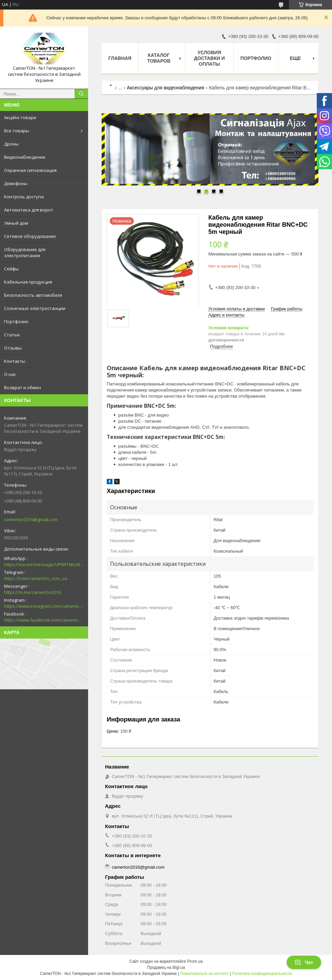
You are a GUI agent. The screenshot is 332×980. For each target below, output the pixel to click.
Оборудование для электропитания (25, 252)
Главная (120, 58)
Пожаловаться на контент (204, 974)
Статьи (12, 335)
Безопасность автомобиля (33, 295)
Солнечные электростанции (35, 308)
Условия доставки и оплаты (209, 58)
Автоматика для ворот (29, 210)
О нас (10, 374)
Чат (304, 962)
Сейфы (11, 269)
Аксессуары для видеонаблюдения (166, 88)
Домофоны (16, 183)
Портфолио (16, 321)
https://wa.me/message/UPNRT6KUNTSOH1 (44, 564)
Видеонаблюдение (25, 157)
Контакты (15, 361)
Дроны (11, 144)
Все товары (17, 131)
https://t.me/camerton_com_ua (36, 578)
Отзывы (13, 348)
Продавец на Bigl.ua (166, 967)
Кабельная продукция (28, 282)
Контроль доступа (24, 197)
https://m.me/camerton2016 (33, 592)
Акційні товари (20, 117)
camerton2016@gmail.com (31, 519)
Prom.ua (195, 961)
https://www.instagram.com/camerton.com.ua (44, 606)
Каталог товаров (159, 58)
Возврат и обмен (23, 387)
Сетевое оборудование (30, 236)
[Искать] (81, 94)
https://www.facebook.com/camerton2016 (44, 620)
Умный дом (16, 223)
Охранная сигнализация (30, 170)
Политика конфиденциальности (262, 974)
